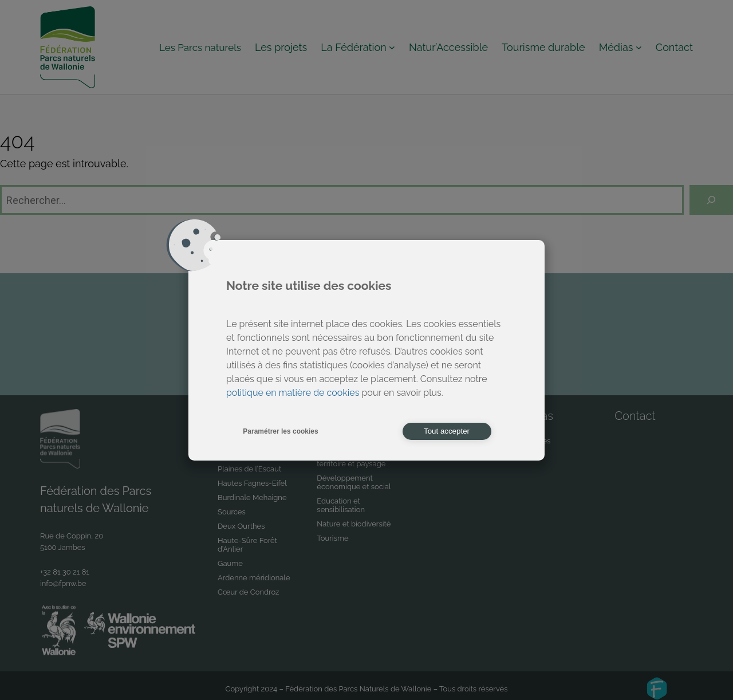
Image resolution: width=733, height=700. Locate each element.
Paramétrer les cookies (280, 431)
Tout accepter (447, 431)
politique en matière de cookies (293, 393)
